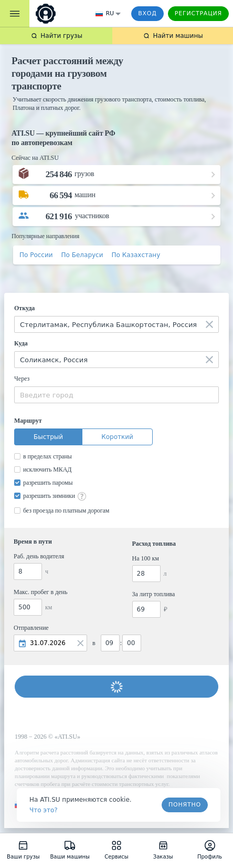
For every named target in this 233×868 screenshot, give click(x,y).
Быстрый (48, 437)
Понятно (185, 805)
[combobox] (116, 324)
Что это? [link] (44, 810)
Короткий (117, 437)
